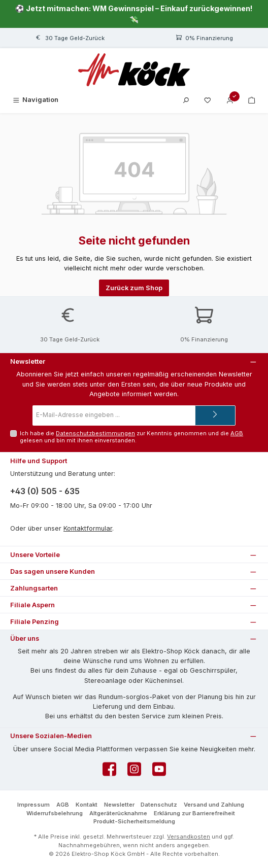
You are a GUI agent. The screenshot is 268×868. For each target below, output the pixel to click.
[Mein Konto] (230, 100)
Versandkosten (189, 837)
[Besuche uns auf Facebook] (109, 772)
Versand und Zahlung (214, 805)
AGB (237, 433)
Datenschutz (159, 805)
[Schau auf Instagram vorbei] (134, 772)
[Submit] (215, 415)
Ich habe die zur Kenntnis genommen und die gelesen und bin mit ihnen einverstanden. (131, 437)
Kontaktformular (88, 528)
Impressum (33, 805)
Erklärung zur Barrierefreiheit (194, 813)
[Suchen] (186, 100)
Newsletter (119, 805)
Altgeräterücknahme (118, 813)
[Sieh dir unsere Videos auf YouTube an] (159, 772)
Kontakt (87, 805)
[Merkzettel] (208, 100)
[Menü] (35, 100)
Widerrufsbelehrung (55, 813)
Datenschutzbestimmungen (95, 433)
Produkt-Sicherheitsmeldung (134, 821)
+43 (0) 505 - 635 (45, 491)
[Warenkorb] (252, 100)
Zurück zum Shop (134, 288)
